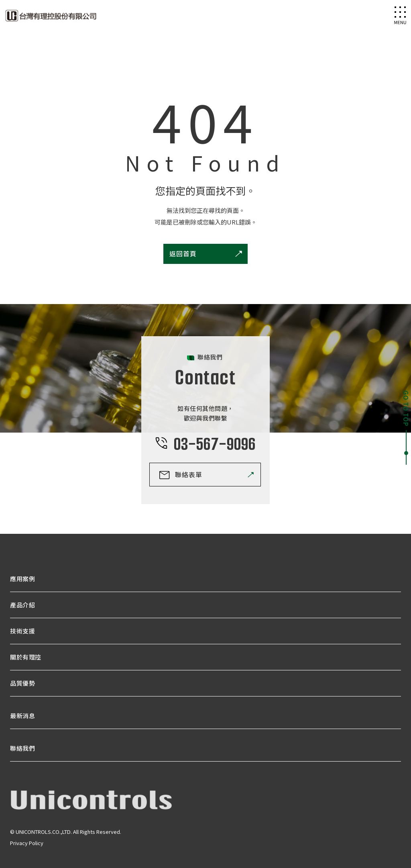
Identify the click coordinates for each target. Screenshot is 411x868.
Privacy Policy (27, 843)
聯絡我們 (22, 748)
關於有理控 (26, 657)
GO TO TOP (406, 408)
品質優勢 (22, 683)
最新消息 (22, 716)
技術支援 (22, 631)
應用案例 (22, 579)
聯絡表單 (189, 474)
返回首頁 (183, 253)
